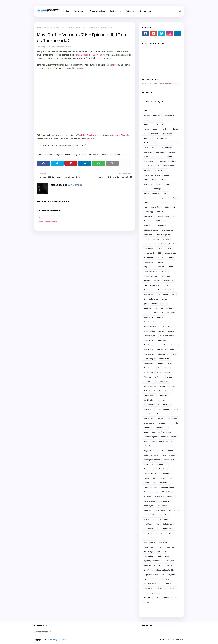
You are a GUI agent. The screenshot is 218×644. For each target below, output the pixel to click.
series (175, 354)
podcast (160, 124)
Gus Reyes (148, 496)
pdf (174, 207)
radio (164, 304)
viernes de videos (150, 129)
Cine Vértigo (148, 216)
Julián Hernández (163, 409)
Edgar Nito (161, 400)
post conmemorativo (152, 193)
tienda (146, 602)
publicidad (166, 276)
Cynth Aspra (148, 464)
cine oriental (168, 281)
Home (162, 639)
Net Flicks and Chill (151, 147)
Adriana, (78, 55)
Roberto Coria (169, 561)
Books (172, 386)
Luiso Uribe (148, 533)
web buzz (164, 180)
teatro (156, 598)
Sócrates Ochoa (166, 327)
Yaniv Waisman (150, 584)
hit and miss (167, 147)
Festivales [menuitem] (115, 11)
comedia (161, 143)
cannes (164, 299)
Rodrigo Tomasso (166, 565)
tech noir (166, 598)
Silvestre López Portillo (165, 570)
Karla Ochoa (167, 524)
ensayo (161, 331)
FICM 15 (157, 281)
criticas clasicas (160, 170)
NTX (157, 203)
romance (147, 281)
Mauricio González (167, 336)
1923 (159, 253)
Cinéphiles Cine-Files (169, 244)
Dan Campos (42, 47)
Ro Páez (161, 418)
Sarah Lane (172, 418)
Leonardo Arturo (150, 529)
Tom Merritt (162, 349)
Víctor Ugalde (166, 579)
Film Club (147, 377)
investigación (149, 423)
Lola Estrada (149, 414)
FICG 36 (161, 258)
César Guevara (164, 469)
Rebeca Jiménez (150, 327)
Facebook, (92, 135)
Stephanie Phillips (151, 575)
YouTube (82, 135)
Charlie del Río (149, 363)
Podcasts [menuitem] (130, 11)
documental (148, 138)
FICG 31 (159, 248)
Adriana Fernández (58, 27)
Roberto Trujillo (150, 565)
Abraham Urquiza (150, 437)
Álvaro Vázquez (150, 359)
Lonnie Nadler (149, 382)
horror (165, 203)
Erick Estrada (164, 483)
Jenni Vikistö (160, 510)
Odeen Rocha (149, 340)
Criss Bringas (149, 345)
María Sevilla (166, 538)
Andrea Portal (164, 359)
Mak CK (159, 533)
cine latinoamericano (152, 175)
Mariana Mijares (150, 336)
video (146, 120)
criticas (169, 120)
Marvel (168, 533)
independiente (170, 253)
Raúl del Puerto (163, 556)
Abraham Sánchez (151, 308)
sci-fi (166, 193)
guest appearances (151, 304)
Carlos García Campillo (152, 391)
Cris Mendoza (149, 143)
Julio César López (161, 519)
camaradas (155, 134)
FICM (158, 166)
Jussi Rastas (149, 524)
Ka (158, 524)
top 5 (146, 189)
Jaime (103, 55)
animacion (148, 152)
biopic (172, 349)
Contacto (180, 639)
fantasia (166, 239)
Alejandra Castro (150, 386)
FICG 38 (161, 267)
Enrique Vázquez (171, 345)
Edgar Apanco (149, 267)
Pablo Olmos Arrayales (165, 547)
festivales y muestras (152, 115)
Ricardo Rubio (163, 382)
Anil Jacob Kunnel (165, 441)
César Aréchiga (149, 469)
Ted (163, 575)
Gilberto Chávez (168, 492)
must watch (148, 124)
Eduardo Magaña (166, 474)
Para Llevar (165, 129)
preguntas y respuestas (164, 184)
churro (166, 175)
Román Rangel (169, 166)
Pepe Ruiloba (149, 556)
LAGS (176, 409)
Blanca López (149, 294)
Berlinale (162, 262)
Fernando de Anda (167, 487)
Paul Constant (149, 418)
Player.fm (125, 135)
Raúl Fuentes (162, 340)
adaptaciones (162, 138)
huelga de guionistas (152, 593)
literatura (162, 423)
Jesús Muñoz (174, 510)
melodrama (168, 593)
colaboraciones (163, 354)
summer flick (149, 157)
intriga (162, 198)
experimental (149, 253)
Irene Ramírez (164, 501)
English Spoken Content (166, 216)
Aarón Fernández (165, 432)
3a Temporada (161, 225)
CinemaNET (163, 395)
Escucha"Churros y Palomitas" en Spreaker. (161, 84)
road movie (173, 423)
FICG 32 (157, 221)
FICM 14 (156, 239)
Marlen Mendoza (163, 414)
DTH (159, 345)
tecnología (148, 203)
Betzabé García (167, 451)
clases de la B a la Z (151, 271)
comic (165, 271)
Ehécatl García (149, 478)
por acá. (91, 138)
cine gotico (148, 588)
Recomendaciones (151, 299)
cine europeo (161, 152)
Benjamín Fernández (167, 446)
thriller (167, 207)
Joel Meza (166, 405)
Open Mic (147, 221)
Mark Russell (149, 349)
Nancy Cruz (163, 542)
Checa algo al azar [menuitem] (98, 11)
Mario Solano (163, 294)
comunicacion (149, 331)
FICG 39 (170, 267)
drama (175, 129)
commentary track (151, 276)
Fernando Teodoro (164, 372)
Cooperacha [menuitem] (145, 11)
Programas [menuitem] (78, 11)
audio (81, 68)
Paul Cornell (161, 552)
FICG (145, 134)
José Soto (147, 519)
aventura (167, 221)
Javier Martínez (163, 506)
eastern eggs (149, 212)
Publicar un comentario (47, 222)
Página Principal (43, 27)
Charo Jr (168, 391)
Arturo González (150, 446)
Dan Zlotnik (148, 400)
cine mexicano (157, 120)
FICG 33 (147, 239)
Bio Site (171, 639)
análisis (170, 258)
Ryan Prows (148, 570)
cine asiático (149, 354)
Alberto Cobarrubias (168, 437)
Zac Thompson (165, 584)
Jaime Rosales (92, 155)
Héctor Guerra (158, 313)
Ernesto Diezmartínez (152, 207)
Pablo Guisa (148, 547)
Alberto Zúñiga (149, 441)
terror (175, 598)
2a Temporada (149, 262)
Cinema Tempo (149, 395)
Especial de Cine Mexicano (154, 322)
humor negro (156, 189)
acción (174, 294)
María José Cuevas (151, 538)
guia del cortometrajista (153, 285)
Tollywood (171, 575)
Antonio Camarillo (165, 290)
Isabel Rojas (148, 506)
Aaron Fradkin (162, 428)
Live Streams (106, 155)
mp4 (113, 65)
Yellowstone (162, 212)
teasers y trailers (150, 180)
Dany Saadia (78, 155)
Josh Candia (148, 409)
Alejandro (87, 55)
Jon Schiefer (165, 515)
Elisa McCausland (165, 478)
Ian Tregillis (159, 377)
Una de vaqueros (164, 235)
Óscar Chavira (149, 290)
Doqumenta (148, 248)
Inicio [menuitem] (67, 11)
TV (167, 285)
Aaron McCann (149, 432)
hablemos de (149, 317)
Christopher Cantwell (169, 455)
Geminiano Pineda (151, 492)
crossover (171, 313)
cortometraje (173, 143)
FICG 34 (168, 248)
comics (172, 152)
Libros (169, 377)
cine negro (160, 588)
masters (147, 170)
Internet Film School (168, 161)
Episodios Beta (150, 483)
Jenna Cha (148, 510)
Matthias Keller (150, 542)
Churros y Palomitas (57, 639)
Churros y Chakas (165, 363)
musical (160, 317)
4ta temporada (150, 198)
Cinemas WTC (169, 460)
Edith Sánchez (167, 230)
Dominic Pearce (150, 474)
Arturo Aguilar (167, 308)
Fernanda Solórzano (151, 405)
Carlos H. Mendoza (151, 455)
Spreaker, (116, 135)
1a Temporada (149, 258)
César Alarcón (162, 464)
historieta (172, 588)
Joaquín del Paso (150, 515)
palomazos (167, 134)
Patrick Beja (148, 552)
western (171, 331)
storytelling (148, 428)
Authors (163, 386)
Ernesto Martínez (150, 487)
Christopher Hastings (152, 460)
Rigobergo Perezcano (152, 561)
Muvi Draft (119, 155)
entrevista (148, 225)
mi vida (160, 157)
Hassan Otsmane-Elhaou (165, 496)
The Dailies (148, 166)
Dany (95, 55)
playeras (147, 598)
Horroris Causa (149, 501)
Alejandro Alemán (63, 155)
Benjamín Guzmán (151, 451)
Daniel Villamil (163, 368)
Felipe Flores (148, 372)
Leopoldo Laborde (166, 529)
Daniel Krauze (149, 368)
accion (170, 157)
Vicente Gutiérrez (150, 579)
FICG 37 (147, 313)
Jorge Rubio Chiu (150, 161)
